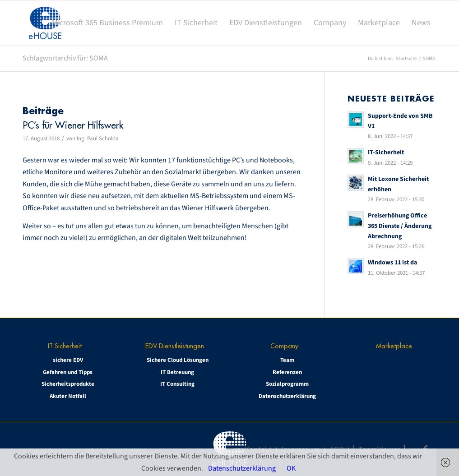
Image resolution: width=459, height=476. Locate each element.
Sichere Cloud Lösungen (178, 360)
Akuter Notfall (68, 396)
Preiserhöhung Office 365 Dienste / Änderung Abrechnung (400, 226)
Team (287, 360)
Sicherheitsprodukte (68, 384)
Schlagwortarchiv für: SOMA (65, 58)
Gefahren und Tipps (68, 372)
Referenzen (287, 372)
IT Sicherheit (65, 346)
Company (284, 346)
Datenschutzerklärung (287, 396)
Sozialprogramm (287, 384)
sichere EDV (68, 360)
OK (291, 468)
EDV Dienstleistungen (175, 346)
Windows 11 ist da (392, 262)
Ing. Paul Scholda (98, 139)
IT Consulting (177, 384)
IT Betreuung (177, 372)
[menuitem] (107, 23)
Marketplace (394, 346)
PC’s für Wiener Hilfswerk (73, 125)
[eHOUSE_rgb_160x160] (45, 23)
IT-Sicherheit (386, 152)
